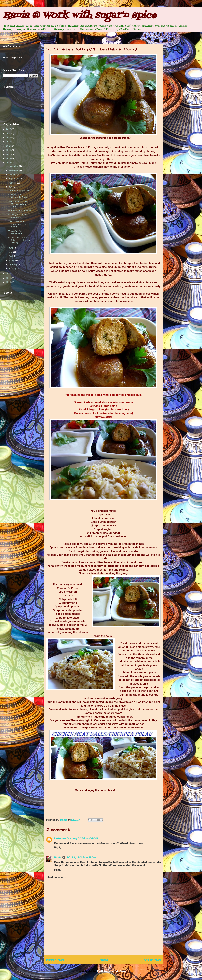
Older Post (152, 960)
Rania (64, 820)
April (11, 256)
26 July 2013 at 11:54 (81, 857)
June (11, 248)
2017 (9, 146)
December (14, 166)
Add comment (56, 877)
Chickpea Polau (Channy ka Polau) (18, 196)
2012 (9, 274)
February (13, 264)
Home (104, 960)
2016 (9, 150)
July (11, 187)
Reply (58, 847)
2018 (9, 142)
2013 (9, 162)
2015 (9, 154)
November (14, 170)
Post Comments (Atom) (112, 971)
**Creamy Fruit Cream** (19, 211)
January (13, 268)
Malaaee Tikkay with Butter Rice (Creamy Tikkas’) (19, 240)
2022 (9, 129)
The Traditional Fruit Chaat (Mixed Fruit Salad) (18, 224)
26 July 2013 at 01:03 (82, 838)
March (12, 260)
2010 (9, 282)
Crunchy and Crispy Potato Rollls (17, 216)
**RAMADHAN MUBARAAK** (16, 232)
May (11, 252)
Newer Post (55, 960)
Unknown (60, 838)
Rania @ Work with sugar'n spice (79, 15)
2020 (9, 133)
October (13, 174)
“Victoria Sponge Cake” (19, 190)
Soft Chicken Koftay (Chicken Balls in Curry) (17, 204)
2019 (9, 138)
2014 (9, 158)
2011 (9, 278)
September (14, 179)
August (12, 183)
